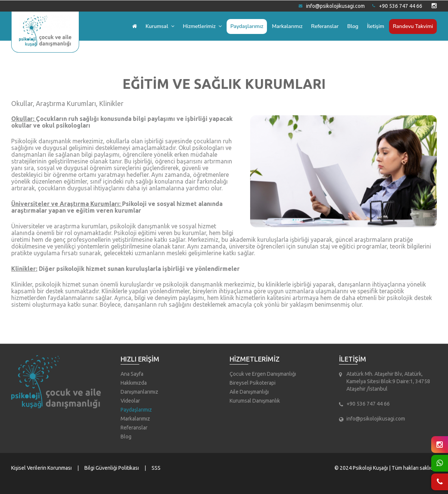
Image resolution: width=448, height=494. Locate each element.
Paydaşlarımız (247, 26)
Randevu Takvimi (413, 26)
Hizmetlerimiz (202, 26)
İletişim (376, 26)
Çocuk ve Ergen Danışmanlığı (263, 374)
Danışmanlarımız (139, 392)
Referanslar (325, 26)
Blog (353, 26)
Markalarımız (287, 26)
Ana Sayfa (132, 374)
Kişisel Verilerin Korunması (41, 468)
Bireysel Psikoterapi (253, 383)
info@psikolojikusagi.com (332, 6)
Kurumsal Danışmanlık (255, 401)
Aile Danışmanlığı (249, 392)
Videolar (130, 401)
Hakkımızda (134, 383)
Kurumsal (160, 26)
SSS (156, 468)
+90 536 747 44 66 (397, 6)
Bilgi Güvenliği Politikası (112, 468)
